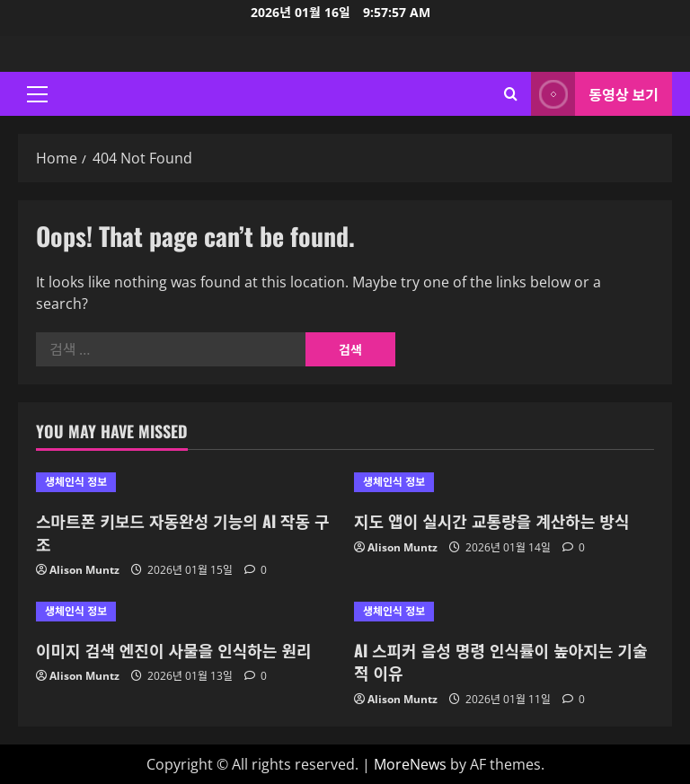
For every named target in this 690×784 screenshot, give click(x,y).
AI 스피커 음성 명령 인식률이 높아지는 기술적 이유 (501, 661)
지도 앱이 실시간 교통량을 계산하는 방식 (492, 521)
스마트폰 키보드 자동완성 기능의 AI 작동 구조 (183, 532)
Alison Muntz (84, 570)
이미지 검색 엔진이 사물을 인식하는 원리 (174, 650)
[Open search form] (511, 94)
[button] (37, 94)
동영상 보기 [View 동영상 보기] (595, 94)
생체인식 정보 (76, 482)
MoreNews (410, 764)
